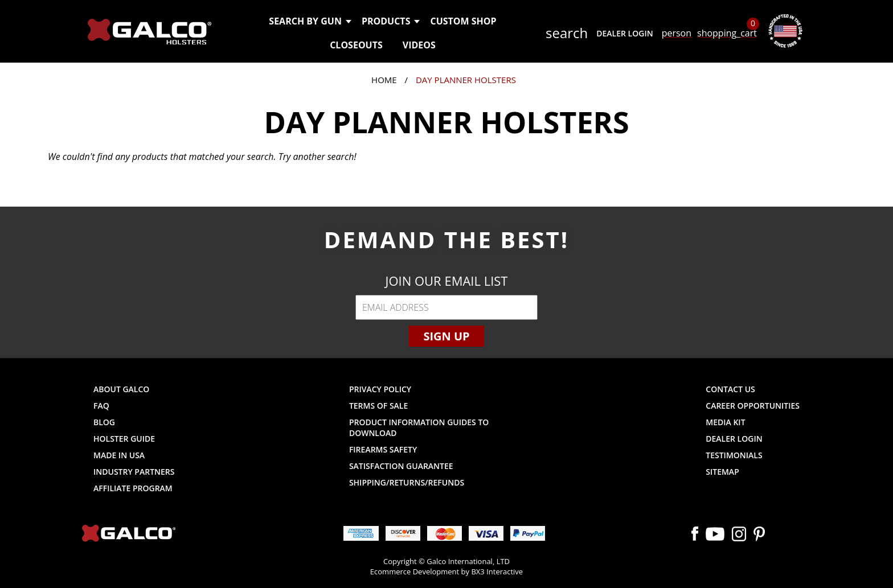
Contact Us (730, 389)
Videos (419, 45)
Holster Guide (124, 439)
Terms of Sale (378, 406)
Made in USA (119, 455)
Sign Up (446, 336)
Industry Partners (134, 472)
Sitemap (722, 472)
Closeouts (356, 45)
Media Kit (725, 422)
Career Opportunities (753, 406)
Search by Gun (310, 21)
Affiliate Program (133, 488)
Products (390, 21)
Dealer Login (624, 33)
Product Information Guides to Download (419, 427)
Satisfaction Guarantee (401, 466)
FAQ (101, 406)
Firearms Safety (383, 449)
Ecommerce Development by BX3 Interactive (446, 571)
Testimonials (734, 455)
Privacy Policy (380, 389)
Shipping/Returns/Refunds (407, 482)
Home (384, 80)
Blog (104, 422)
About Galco (121, 389)
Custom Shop (463, 21)
